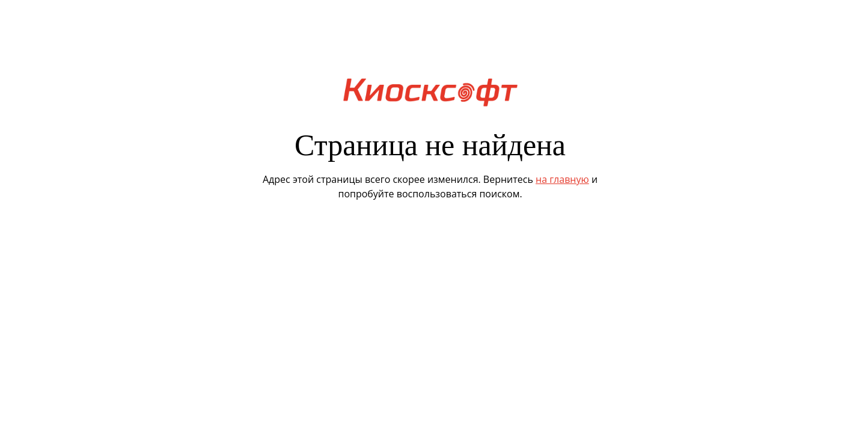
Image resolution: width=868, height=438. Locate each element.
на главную (562, 179)
